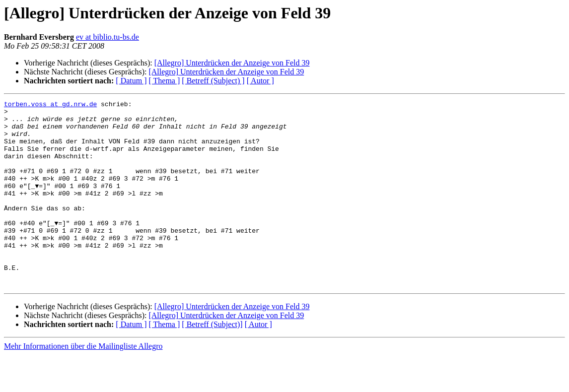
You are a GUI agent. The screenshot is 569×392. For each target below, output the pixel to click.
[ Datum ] (131, 81)
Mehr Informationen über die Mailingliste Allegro (83, 383)
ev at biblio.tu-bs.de (107, 37)
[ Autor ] (260, 81)
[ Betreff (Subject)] (212, 361)
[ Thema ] (165, 81)
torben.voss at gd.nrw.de (50, 105)
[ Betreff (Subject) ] (213, 81)
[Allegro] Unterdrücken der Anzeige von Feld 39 (232, 63)
